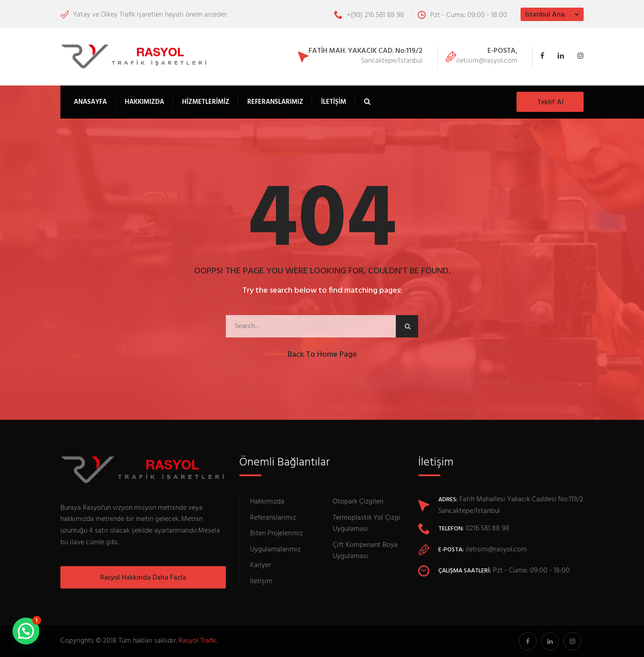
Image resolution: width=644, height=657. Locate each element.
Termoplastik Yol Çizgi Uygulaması (366, 524)
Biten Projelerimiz (276, 533)
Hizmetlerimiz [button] (206, 102)
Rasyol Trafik (197, 641)
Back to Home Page (322, 355)
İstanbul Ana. (545, 15)
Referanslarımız (275, 102)
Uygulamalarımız (275, 550)
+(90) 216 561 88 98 (369, 15)
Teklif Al (550, 102)
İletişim (334, 102)
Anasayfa (90, 102)
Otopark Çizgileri (358, 502)
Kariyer (261, 565)
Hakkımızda (144, 102)
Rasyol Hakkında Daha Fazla (143, 578)
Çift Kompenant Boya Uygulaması (365, 551)
